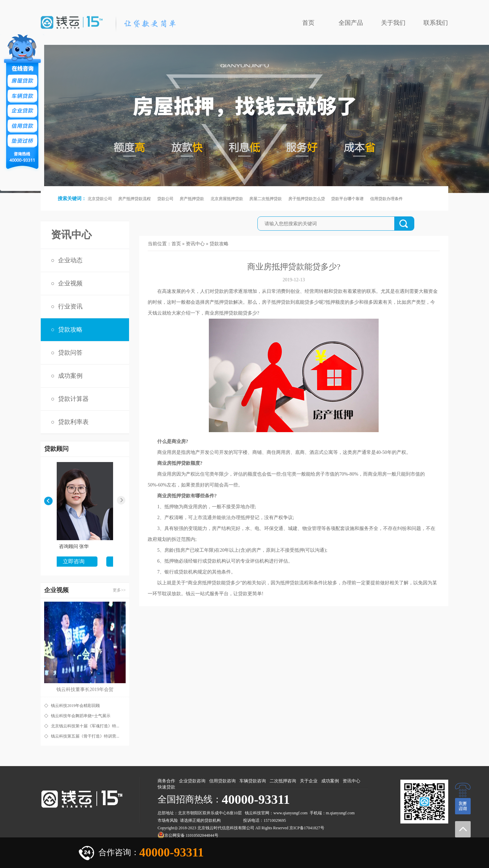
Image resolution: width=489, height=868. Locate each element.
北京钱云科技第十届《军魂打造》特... (85, 726)
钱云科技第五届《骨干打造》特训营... (85, 736)
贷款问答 (70, 353)
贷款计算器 (73, 399)
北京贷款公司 (100, 199)
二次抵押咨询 (283, 781)
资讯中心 (195, 244)
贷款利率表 (73, 422)
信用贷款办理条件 (386, 199)
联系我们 (436, 23)
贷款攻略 (70, 330)
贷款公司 (165, 199)
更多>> (119, 590)
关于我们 (393, 23)
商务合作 (166, 781)
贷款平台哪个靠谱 (347, 199)
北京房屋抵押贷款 (227, 199)
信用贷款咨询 (222, 781)
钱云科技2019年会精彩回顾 (75, 706)
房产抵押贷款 (192, 199)
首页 (308, 23)
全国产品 (351, 23)
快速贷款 (166, 787)
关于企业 (309, 781)
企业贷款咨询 (192, 781)
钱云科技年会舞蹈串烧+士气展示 (81, 716)
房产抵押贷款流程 (134, 199)
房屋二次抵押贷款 (266, 199)
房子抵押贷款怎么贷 (307, 199)
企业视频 (70, 283)
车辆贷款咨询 (253, 781)
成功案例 (70, 376)
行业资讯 (70, 306)
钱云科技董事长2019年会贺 (85, 689)
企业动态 (70, 260)
